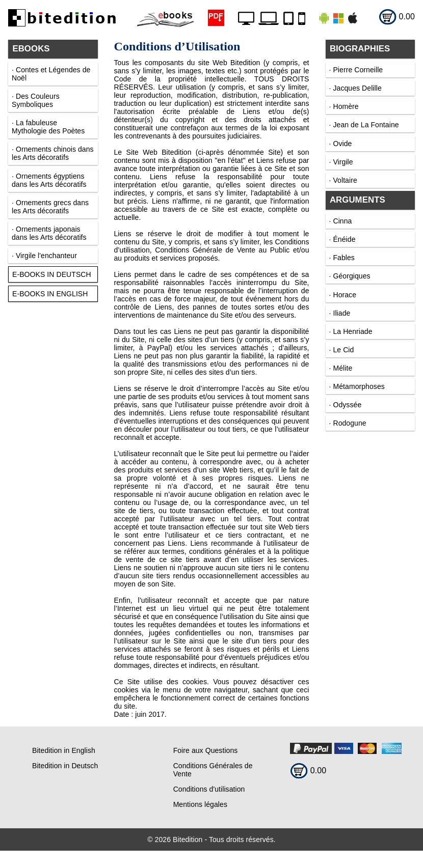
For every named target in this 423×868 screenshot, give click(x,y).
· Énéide (342, 239)
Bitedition (188, 839)
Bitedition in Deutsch (65, 766)
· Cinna (341, 221)
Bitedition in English (64, 750)
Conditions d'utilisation (209, 789)
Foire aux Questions (206, 750)
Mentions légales (200, 804)
